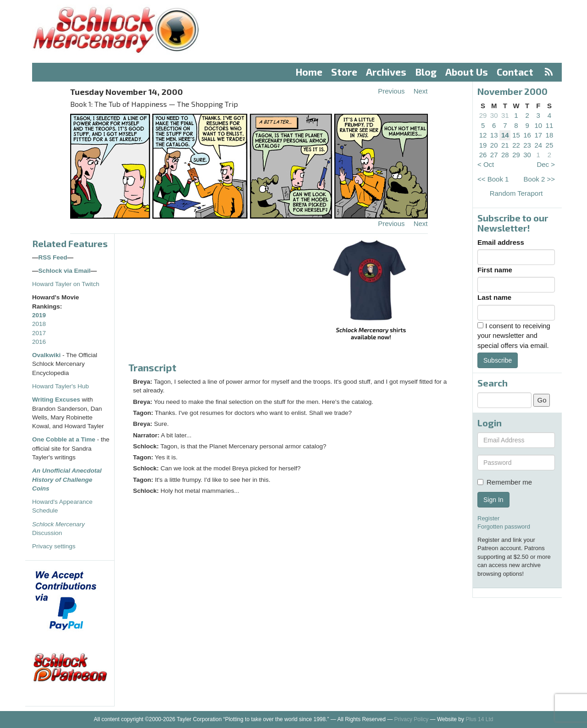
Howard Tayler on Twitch (66, 284)
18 (550, 135)
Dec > (546, 164)
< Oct (486, 164)
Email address (501, 242)
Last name (494, 297)
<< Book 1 (493, 179)
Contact (515, 72)
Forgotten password (504, 527)
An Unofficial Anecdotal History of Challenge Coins (67, 480)
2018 (39, 324)
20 (494, 145)
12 (483, 135)
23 (527, 145)
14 (505, 135)
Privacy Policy (412, 719)
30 (494, 115)
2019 (39, 315)
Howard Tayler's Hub (61, 386)
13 (494, 135)
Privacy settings (54, 546)
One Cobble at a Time (64, 439)
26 (483, 155)
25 (550, 145)
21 (505, 145)
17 (538, 135)
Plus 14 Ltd (479, 719)
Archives (386, 72)
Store (344, 72)
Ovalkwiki (47, 355)
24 (538, 145)
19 (483, 145)
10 (538, 125)
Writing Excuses (56, 400)
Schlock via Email (65, 271)
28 (505, 155)
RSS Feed (53, 257)
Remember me (505, 482)
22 (516, 145)
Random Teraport (516, 193)
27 (494, 155)
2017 (39, 333)
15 (516, 135)
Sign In (493, 500)
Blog (426, 72)
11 (550, 125)
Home (309, 72)
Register (488, 518)
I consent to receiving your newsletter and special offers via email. (514, 336)
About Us (467, 72)
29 (483, 115)
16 (527, 135)
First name (495, 270)
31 (505, 115)
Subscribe (498, 360)
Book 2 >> (539, 179)
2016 (39, 342)
